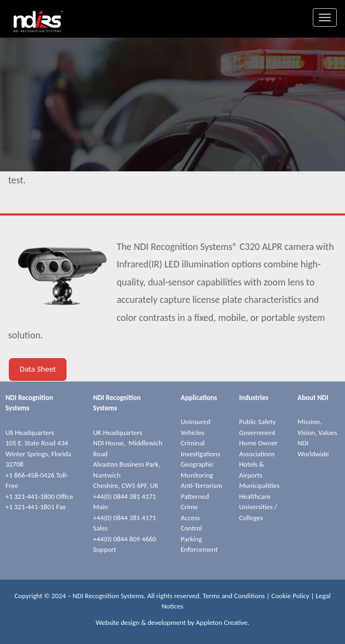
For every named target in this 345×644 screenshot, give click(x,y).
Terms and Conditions (234, 596)
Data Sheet (38, 369)
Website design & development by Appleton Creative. (172, 622)
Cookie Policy (290, 596)
